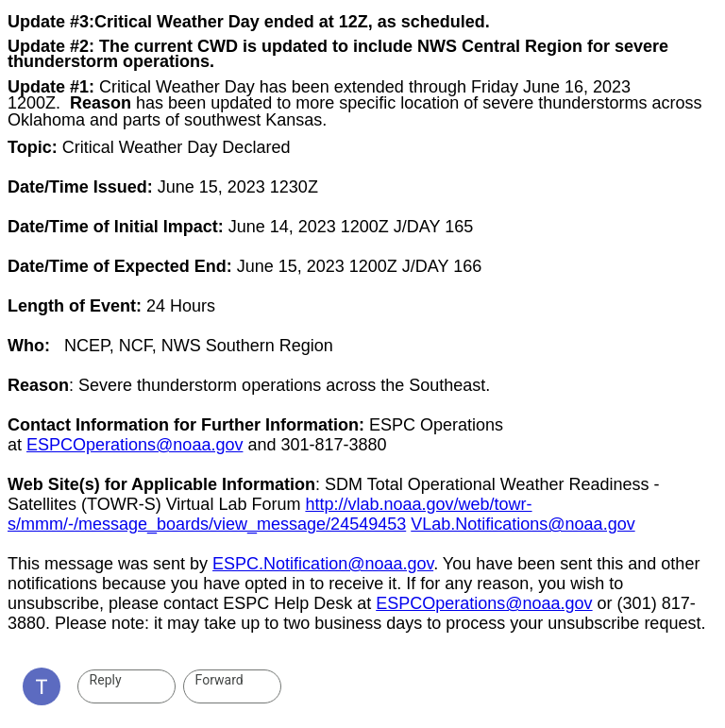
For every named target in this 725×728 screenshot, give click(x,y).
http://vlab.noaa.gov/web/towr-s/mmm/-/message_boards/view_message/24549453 (270, 514)
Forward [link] (219, 680)
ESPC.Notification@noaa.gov (323, 564)
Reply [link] (106, 680)
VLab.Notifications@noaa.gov (523, 524)
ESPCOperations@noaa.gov (135, 445)
